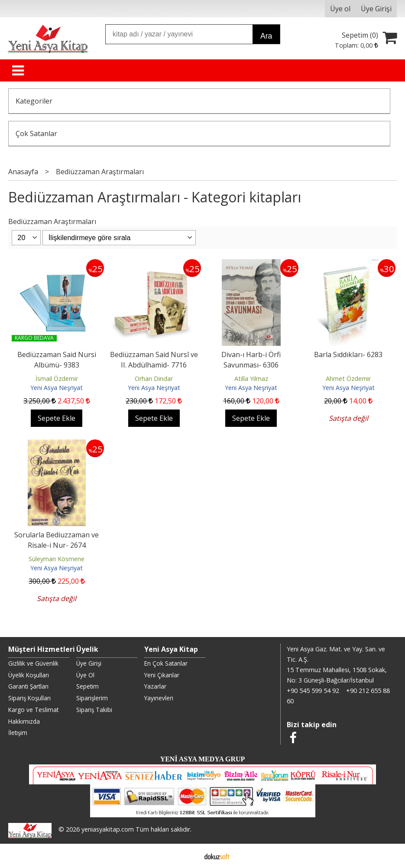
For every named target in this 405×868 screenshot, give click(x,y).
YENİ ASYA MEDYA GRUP (203, 759)
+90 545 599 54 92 (313, 691)
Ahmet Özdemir (348, 379)
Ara (266, 36)
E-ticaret (189, 856)
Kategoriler (34, 101)
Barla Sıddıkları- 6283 (348, 354)
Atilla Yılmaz (251, 379)
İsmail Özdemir (57, 379)
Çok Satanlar (36, 133)
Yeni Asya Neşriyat (57, 388)
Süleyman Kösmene (57, 559)
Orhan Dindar (154, 379)
